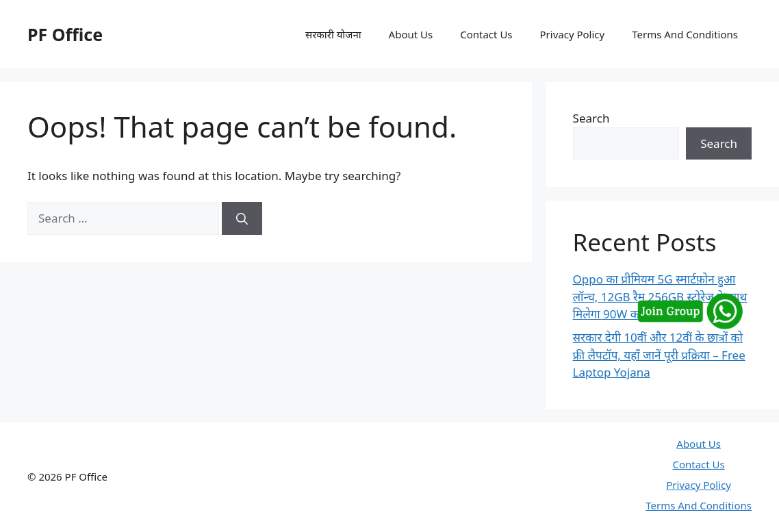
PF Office (65, 34)
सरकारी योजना (333, 34)
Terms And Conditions (685, 34)
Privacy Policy (573, 34)
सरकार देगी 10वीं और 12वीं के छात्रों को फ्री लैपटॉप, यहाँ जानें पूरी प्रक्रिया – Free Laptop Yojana (659, 355)
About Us (411, 34)
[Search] (242, 218)
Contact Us (486, 34)
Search (591, 118)
